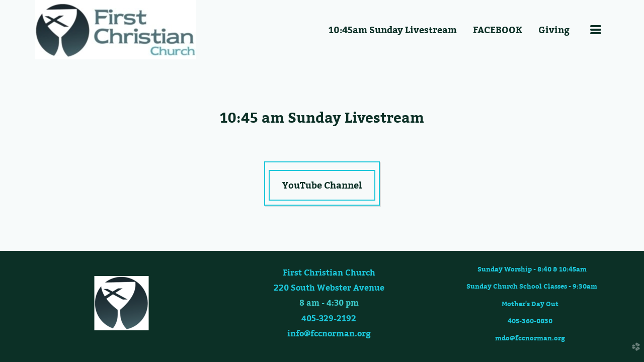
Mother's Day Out (530, 304)
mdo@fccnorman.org (530, 338)
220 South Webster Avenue (329, 288)
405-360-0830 (530, 321)
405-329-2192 (329, 318)
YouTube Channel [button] (322, 185)
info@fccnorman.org (329, 333)
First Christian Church (329, 273)
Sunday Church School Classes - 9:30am (531, 286)
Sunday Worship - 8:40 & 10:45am (534, 269)
